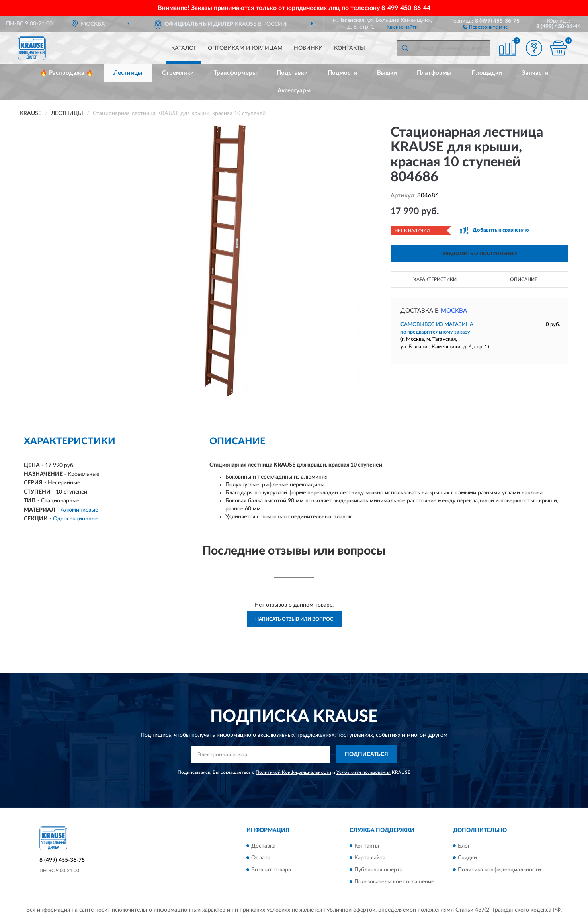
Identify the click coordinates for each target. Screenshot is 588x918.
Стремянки (178, 73)
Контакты (350, 48)
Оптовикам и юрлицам (245, 48)
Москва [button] (454, 311)
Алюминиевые (79, 510)
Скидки (467, 858)
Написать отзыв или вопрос (294, 619)
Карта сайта (370, 858)
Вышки (387, 73)
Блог (464, 846)
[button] (485, 27)
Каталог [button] (184, 48)
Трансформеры (235, 73)
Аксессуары (294, 91)
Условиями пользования (363, 772)
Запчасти (535, 73)
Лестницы (128, 73)
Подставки (292, 73)
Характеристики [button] (435, 279)
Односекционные (76, 519)
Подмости (342, 73)
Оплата (261, 858)
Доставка (263, 846)
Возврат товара (271, 870)
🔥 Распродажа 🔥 (67, 73)
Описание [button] (524, 279)
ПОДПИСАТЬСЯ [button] (366, 754)
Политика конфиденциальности (499, 870)
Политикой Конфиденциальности (293, 772)
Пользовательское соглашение (394, 882)
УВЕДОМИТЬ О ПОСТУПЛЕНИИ (480, 254)
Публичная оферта (378, 870)
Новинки (308, 48)
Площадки (487, 73)
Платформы (434, 73)
